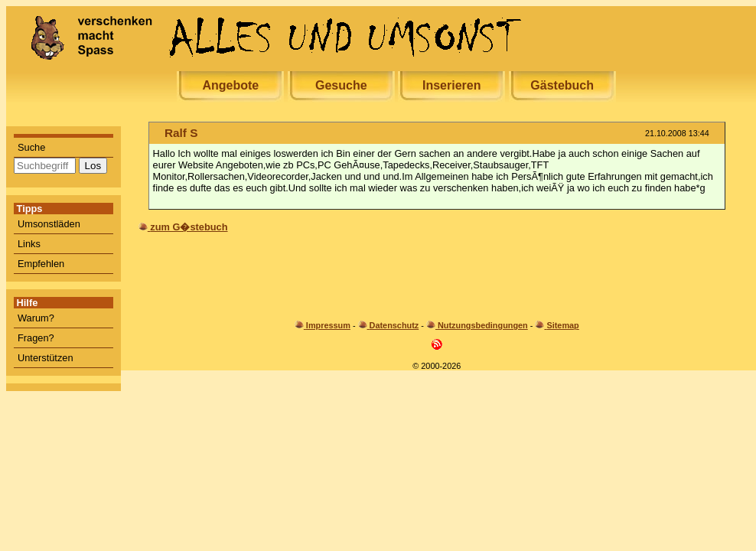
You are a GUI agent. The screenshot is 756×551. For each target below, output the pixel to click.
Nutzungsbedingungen (483, 325)
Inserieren (451, 85)
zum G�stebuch (189, 227)
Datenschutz (394, 325)
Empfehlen (41, 264)
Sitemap (562, 325)
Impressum (328, 325)
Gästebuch (562, 85)
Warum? (36, 318)
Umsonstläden (49, 224)
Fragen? (36, 338)
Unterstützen (46, 358)
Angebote (230, 85)
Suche (31, 147)
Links (29, 244)
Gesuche (341, 85)
